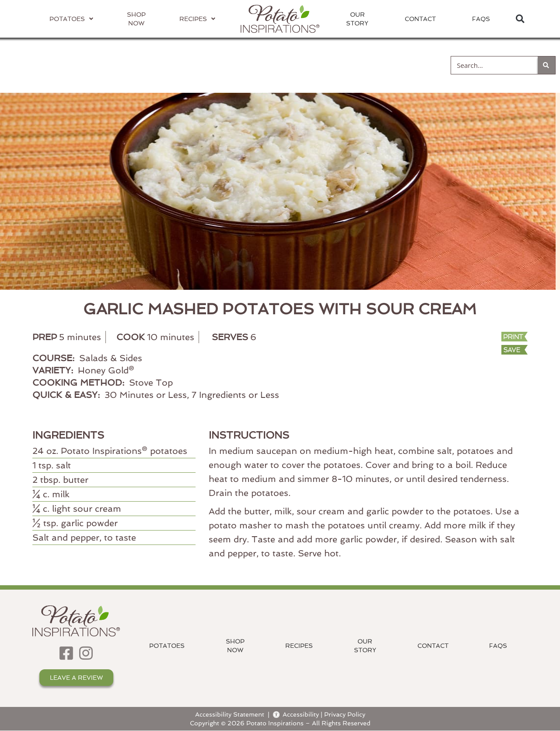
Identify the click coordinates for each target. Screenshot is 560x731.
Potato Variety (54, 65)
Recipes (299, 646)
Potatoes (167, 646)
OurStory (357, 19)
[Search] (546, 65)
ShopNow (235, 646)
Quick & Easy (392, 65)
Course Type (286, 65)
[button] (520, 19)
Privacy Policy (345, 714)
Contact (420, 19)
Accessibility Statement (230, 714)
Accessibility (296, 714)
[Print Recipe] (482, 337)
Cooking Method (173, 65)
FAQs (481, 19)
